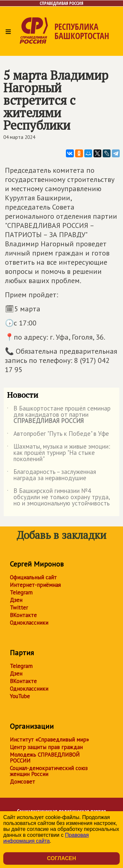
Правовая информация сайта (46, 838)
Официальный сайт (33, 577)
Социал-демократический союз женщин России (49, 771)
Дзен (16, 600)
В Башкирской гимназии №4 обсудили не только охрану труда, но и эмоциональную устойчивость (58, 497)
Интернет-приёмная (35, 585)
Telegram (21, 592)
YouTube (20, 696)
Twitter (19, 608)
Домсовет (22, 782)
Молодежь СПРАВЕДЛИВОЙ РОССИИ (45, 758)
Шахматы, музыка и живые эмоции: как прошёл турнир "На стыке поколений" (59, 453)
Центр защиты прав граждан (46, 747)
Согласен (61, 858)
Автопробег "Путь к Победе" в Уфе (58, 435)
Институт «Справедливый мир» (49, 740)
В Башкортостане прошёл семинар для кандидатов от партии (59, 415)
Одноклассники (29, 623)
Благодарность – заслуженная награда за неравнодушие (51, 475)
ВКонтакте (23, 615)
